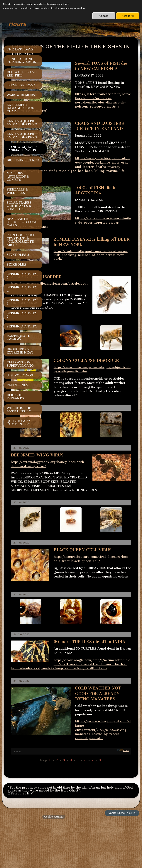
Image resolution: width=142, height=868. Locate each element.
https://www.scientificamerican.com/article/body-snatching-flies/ (76, 295)
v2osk (126, 797)
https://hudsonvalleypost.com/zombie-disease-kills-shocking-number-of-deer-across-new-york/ (91, 268)
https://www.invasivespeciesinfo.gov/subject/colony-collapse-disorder (105, 385)
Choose (104, 16)
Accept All (128, 16)
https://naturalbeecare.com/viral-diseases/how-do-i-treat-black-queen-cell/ (105, 594)
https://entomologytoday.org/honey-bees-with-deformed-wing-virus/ (76, 485)
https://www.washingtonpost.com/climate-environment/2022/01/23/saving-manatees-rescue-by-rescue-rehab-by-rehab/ (85, 781)
